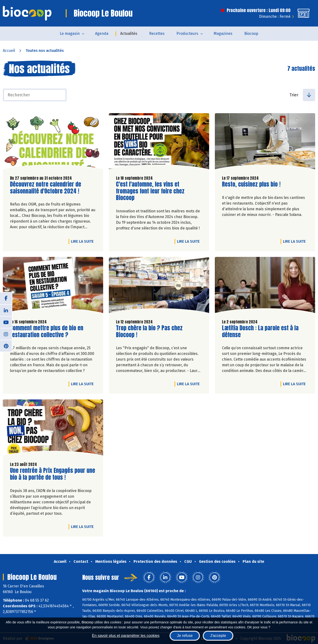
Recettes (157, 34)
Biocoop (251, 34)
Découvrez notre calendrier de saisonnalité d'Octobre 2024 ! (46, 188)
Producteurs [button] (187, 34)
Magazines (223, 34)
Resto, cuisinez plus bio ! (251, 184)
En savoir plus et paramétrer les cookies (126, 636)
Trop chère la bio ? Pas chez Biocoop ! (149, 331)
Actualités (129, 34)
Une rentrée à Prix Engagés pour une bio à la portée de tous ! (53, 474)
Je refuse (185, 636)
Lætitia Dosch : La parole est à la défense (260, 331)
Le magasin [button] (70, 34)
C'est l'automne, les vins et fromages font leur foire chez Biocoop (150, 191)
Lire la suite (83, 241)
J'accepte (218, 636)
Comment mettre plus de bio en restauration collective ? (47, 331)
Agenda (102, 34)
